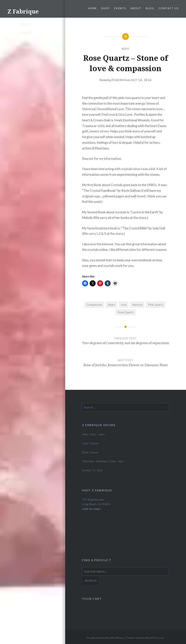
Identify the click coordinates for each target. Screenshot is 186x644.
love (124, 305)
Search (91, 581)
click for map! (91, 509)
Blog (150, 8)
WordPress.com (155, 638)
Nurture (137, 305)
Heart (112, 305)
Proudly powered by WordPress (105, 638)
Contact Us (169, 8)
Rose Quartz (126, 312)
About (136, 8)
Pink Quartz (156, 305)
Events (120, 8)
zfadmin (119, 80)
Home (92, 8)
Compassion (94, 305)
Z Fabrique (23, 11)
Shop (105, 8)
